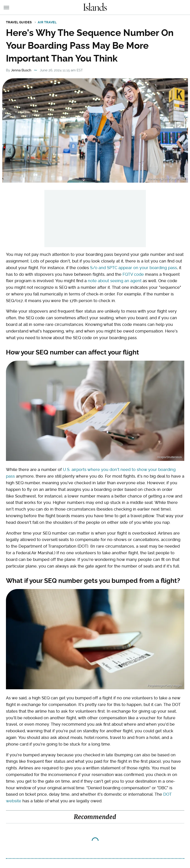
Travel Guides (19, 22)
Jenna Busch (21, 70)
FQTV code (133, 274)
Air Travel (47, 22)
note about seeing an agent (115, 281)
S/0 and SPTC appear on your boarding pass (134, 268)
